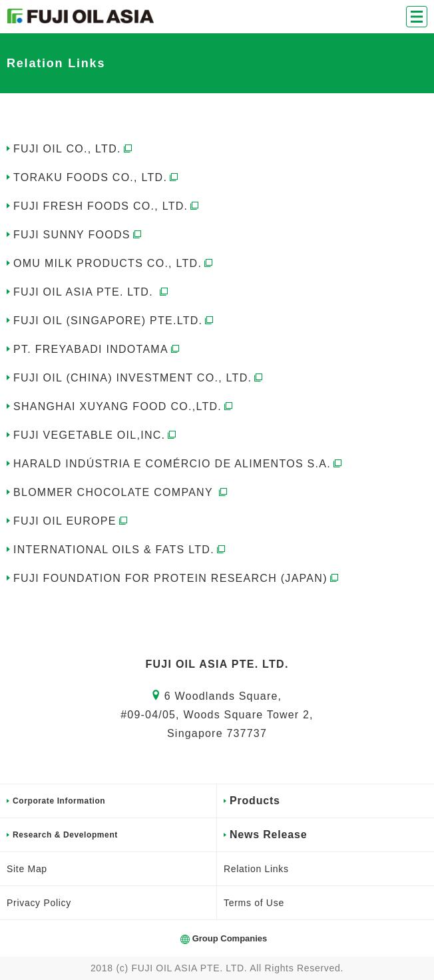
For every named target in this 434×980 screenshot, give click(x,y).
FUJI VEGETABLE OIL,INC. (96, 435)
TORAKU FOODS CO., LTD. (97, 177)
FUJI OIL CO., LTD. (74, 149)
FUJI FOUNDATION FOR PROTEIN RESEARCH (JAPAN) (177, 578)
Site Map (27, 869)
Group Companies (230, 938)
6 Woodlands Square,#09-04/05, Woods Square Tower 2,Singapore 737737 (217, 715)
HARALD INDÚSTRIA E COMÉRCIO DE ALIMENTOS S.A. (179, 464)
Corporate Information (59, 801)
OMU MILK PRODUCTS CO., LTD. (114, 263)
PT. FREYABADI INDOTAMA (98, 349)
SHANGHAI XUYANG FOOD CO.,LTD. (124, 406)
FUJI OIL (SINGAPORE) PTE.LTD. (114, 321)
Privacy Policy (39, 903)
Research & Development (65, 835)
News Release (268, 835)
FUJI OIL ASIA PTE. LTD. (92, 292)
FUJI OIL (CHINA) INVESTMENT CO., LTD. (139, 378)
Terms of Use (254, 903)
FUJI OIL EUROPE (72, 521)
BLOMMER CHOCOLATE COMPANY (121, 492)
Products (255, 801)
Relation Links (256, 869)
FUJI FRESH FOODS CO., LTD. (107, 206)
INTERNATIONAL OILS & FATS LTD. (120, 550)
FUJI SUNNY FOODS (79, 235)
